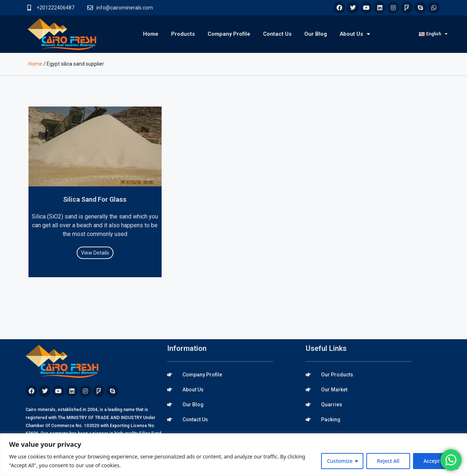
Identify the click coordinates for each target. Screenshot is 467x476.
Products (183, 34)
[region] (233, 455)
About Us (355, 34)
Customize (340, 461)
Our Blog (316, 34)
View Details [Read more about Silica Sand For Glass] (95, 253)
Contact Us (277, 34)
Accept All (435, 461)
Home (151, 34)
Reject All (388, 461)
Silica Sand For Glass (95, 199)
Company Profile (229, 34)
